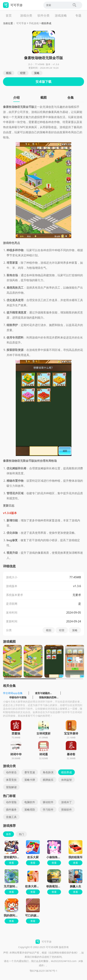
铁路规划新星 (55, 886)
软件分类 (43, 15)
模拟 (9, 73)
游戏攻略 (61, 15)
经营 (23, 73)
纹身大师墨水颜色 (36, 886)
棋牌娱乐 (48, 780)
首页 (9, 15)
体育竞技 (11, 780)
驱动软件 (48, 802)
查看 (11, 863)
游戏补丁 (66, 802)
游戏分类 (26, 15)
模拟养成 (46, 23)
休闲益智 (66, 780)
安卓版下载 (43, 82)
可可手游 (21, 23)
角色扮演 (48, 772)
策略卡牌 (30, 780)
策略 (37, 73)
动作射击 (11, 772)
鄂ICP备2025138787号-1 (44, 971)
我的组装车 (76, 857)
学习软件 (48, 809)
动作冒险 (11, 802)
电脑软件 (30, 802)
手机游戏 (34, 23)
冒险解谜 (11, 787)
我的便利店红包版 (15, 915)
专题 (78, 15)
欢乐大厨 (33, 857)
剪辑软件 (66, 809)
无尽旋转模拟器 (14, 886)
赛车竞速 (30, 772)
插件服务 (11, 809)
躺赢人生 (76, 886)
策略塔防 (30, 809)
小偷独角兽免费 (56, 857)
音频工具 (11, 817)
